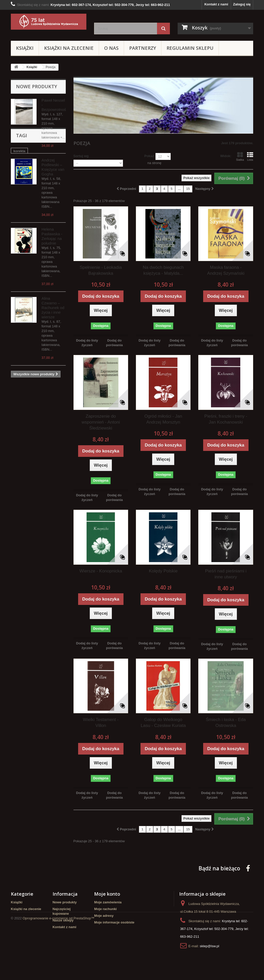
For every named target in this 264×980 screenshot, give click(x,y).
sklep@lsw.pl (209, 946)
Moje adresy (104, 916)
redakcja (20, 440)
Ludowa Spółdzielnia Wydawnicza (30, 477)
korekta (19, 409)
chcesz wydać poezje (30, 459)
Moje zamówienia (108, 902)
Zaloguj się (242, 4)
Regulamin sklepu (190, 48)
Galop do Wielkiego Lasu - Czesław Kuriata (163, 723)
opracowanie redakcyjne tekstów (33, 449)
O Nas (111, 48)
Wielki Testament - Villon (101, 723)
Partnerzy (143, 48)
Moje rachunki (105, 909)
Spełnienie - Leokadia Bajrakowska (101, 270)
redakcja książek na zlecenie (36, 432)
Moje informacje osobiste (114, 922)
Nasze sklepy (63, 920)
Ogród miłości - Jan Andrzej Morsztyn (163, 419)
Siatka (240, 157)
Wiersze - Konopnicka (101, 571)
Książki (25, 48)
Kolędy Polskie (163, 571)
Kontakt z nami (216, 4)
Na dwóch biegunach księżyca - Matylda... (163, 270)
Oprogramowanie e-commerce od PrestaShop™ (59, 966)
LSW (57, 459)
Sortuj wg (81, 156)
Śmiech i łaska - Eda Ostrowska (226, 723)
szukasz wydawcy (28, 424)
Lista (250, 157)
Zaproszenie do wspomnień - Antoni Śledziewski (101, 422)
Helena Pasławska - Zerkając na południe (52, 236)
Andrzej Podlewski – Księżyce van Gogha (53, 167)
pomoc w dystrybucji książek (36, 416)
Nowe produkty (36, 86)
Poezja (19, 467)
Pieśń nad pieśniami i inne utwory (226, 574)
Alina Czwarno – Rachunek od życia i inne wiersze (53, 308)
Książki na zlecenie (69, 48)
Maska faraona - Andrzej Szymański (226, 270)
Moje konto (107, 894)
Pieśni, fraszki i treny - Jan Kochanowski (226, 419)
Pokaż (149, 156)
